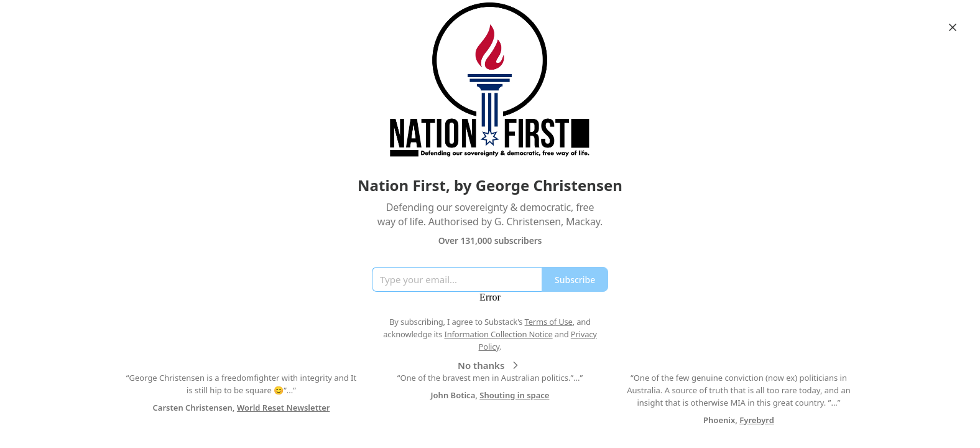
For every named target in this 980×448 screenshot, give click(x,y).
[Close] (953, 27)
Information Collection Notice (498, 334)
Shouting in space (514, 395)
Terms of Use (549, 322)
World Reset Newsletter (284, 408)
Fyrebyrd (757, 420)
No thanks (490, 365)
